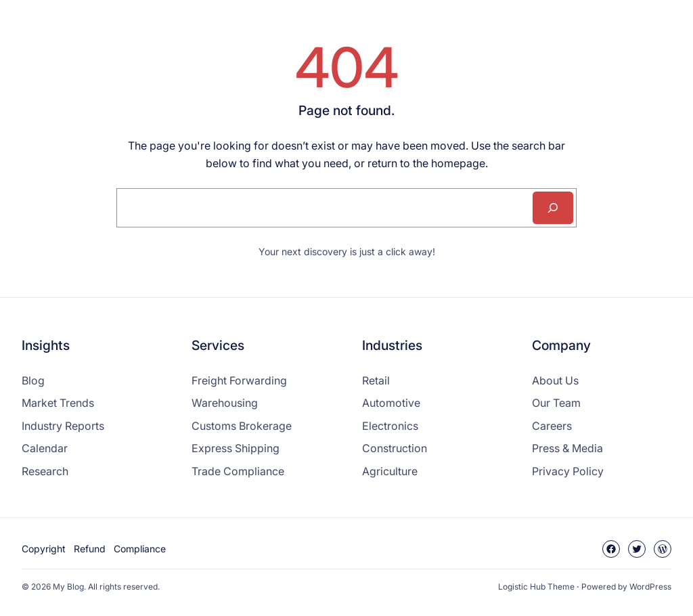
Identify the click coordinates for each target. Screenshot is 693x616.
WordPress (650, 587)
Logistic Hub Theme (536, 587)
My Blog (68, 587)
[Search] (553, 208)
